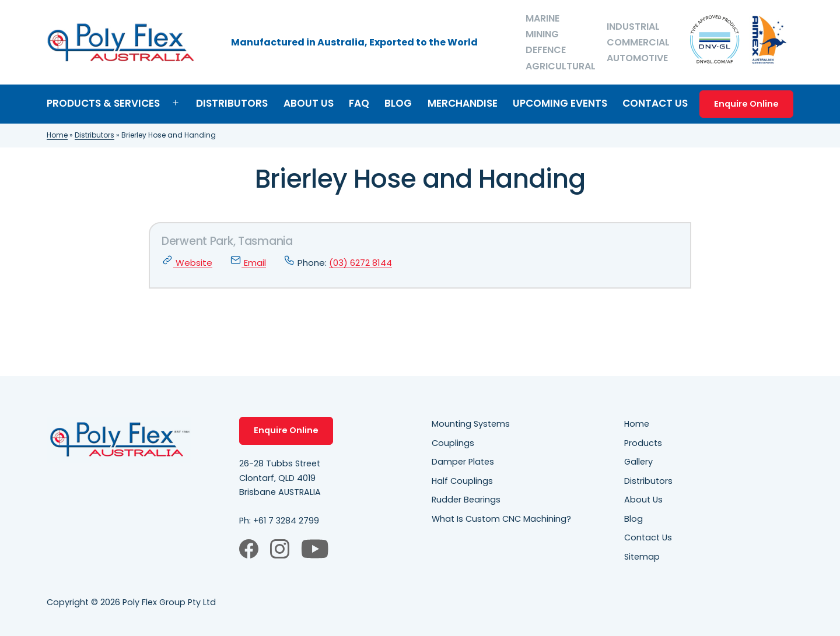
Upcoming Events (560, 103)
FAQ (359, 103)
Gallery (638, 462)
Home (57, 135)
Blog (398, 103)
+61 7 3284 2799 (286, 521)
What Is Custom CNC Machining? (501, 519)
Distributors (232, 103)
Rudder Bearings (466, 500)
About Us (309, 103)
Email (248, 263)
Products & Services (103, 103)
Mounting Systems (471, 424)
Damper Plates (463, 462)
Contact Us (655, 103)
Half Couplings (462, 481)
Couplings (453, 443)
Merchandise (463, 103)
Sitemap (642, 557)
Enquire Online (746, 104)
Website (187, 263)
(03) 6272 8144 (360, 263)
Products (643, 443)
